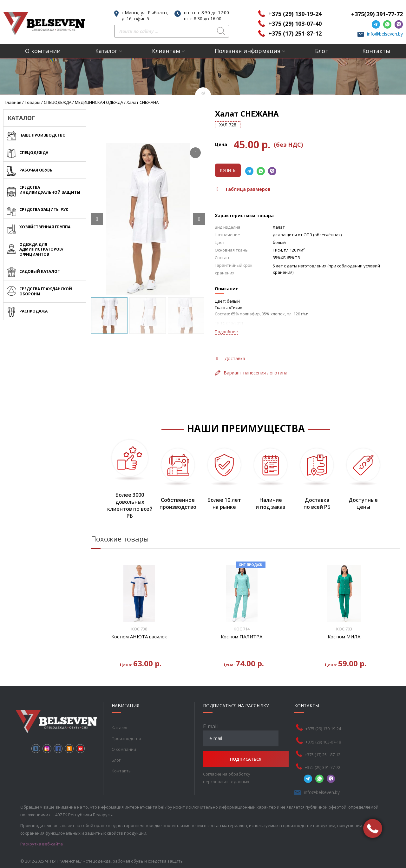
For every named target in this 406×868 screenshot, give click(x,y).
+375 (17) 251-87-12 (295, 33)
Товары (33, 102)
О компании (43, 51)
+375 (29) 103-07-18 (327, 742)
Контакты (376, 51)
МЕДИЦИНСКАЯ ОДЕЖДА (99, 102)
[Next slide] (199, 219)
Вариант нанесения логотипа (251, 373)
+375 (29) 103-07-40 (295, 24)
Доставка (231, 358)
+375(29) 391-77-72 (377, 14)
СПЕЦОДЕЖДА (58, 102)
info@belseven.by (385, 34)
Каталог (106, 51)
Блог (321, 51)
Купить (228, 170)
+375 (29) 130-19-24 (295, 14)
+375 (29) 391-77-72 (326, 767)
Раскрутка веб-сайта (42, 844)
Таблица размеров (244, 189)
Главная (13, 102)
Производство (126, 738)
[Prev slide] (97, 219)
